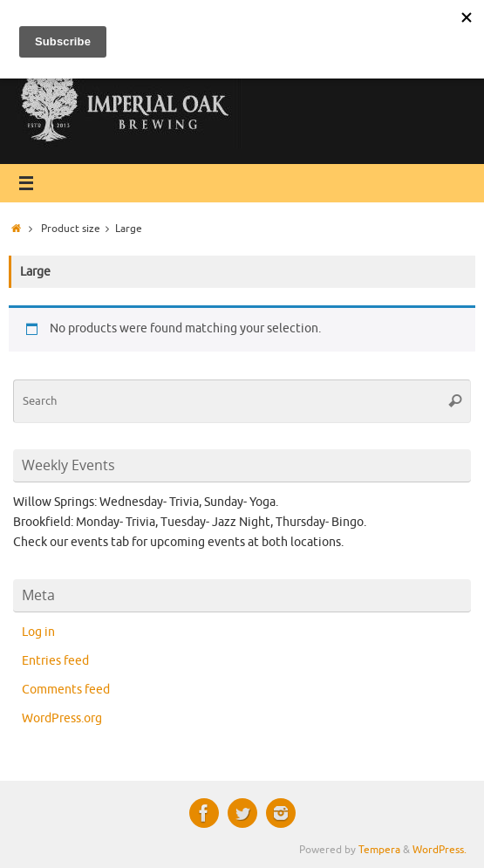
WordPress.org (62, 718)
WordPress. (440, 850)
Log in (38, 632)
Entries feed (55, 661)
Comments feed (66, 690)
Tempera (379, 850)
